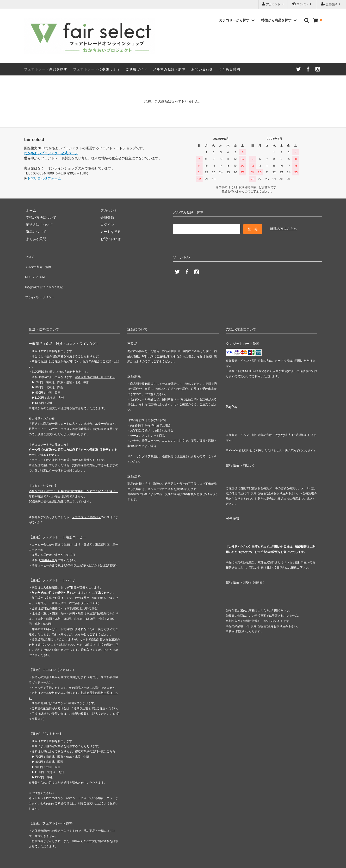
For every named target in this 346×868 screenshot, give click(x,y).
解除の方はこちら (284, 229)
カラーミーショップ (15, 862)
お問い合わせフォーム (44, 178)
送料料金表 (48, 545)
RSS (28, 269)
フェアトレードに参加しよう (96, 69)
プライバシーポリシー (41, 284)
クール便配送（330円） (96, 435)
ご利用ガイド (136, 69)
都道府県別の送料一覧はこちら (95, 362)
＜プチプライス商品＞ (86, 502)
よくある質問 (229, 69)
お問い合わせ (202, 69)
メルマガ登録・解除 (169, 69)
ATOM (38, 269)
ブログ (29, 255)
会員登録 (331, 4)
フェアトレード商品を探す (46, 69)
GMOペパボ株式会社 (80, 862)
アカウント (273, 4)
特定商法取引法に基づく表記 (46, 277)
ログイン (302, 4)
